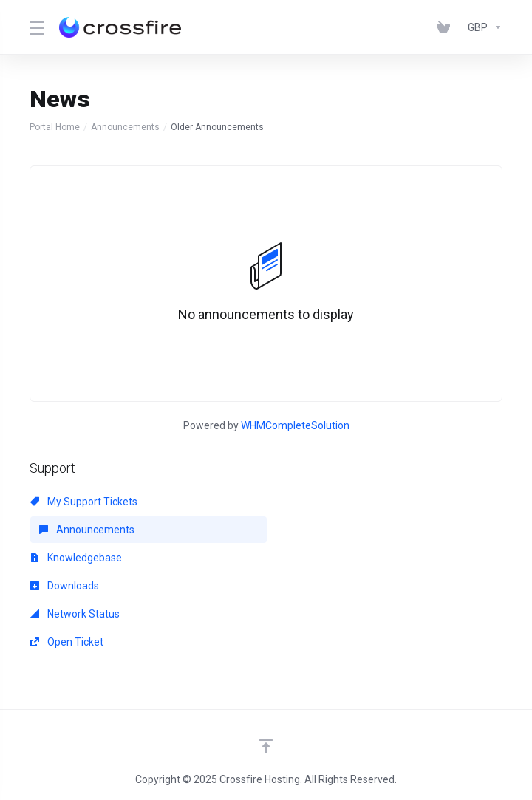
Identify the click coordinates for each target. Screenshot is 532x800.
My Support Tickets (84, 502)
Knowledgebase (76, 558)
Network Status (75, 614)
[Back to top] (266, 746)
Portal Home (55, 127)
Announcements (125, 127)
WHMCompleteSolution (295, 425)
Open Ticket (67, 642)
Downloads (65, 586)
